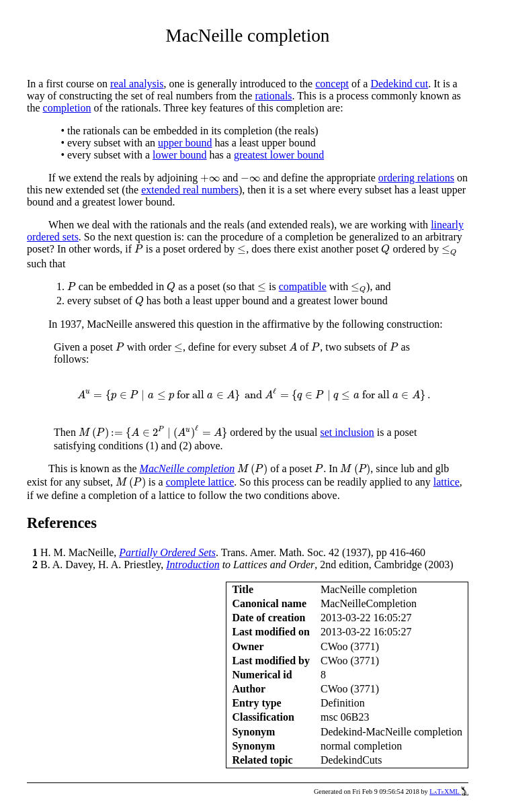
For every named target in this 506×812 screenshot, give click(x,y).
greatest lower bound (279, 155)
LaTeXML (449, 792)
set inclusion (347, 432)
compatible (303, 286)
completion (67, 108)
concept (332, 84)
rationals (273, 96)
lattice (447, 482)
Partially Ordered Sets (167, 552)
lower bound (179, 155)
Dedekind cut (399, 84)
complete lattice (200, 482)
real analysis (137, 84)
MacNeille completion (187, 468)
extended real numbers (190, 190)
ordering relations (416, 178)
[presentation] (210, 179)
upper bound (185, 143)
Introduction (193, 565)
